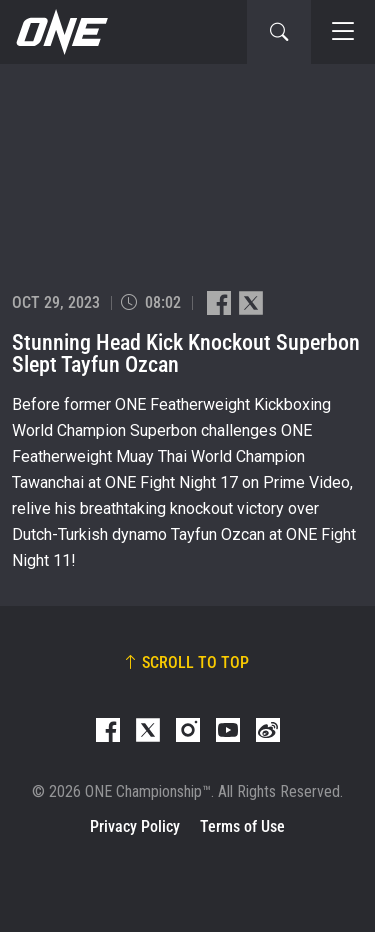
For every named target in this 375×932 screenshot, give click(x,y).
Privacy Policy (135, 826)
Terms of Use (242, 826)
